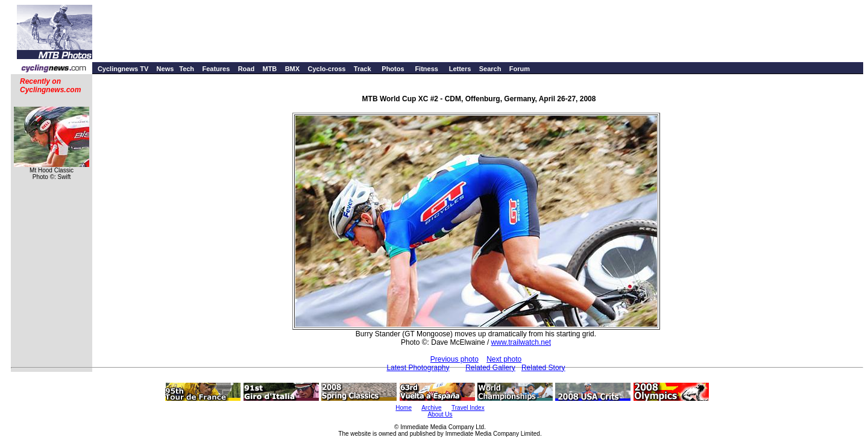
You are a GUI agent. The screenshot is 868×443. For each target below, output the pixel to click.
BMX (292, 69)
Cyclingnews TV (123, 69)
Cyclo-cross (326, 69)
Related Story (543, 368)
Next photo (504, 359)
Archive (431, 408)
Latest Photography (418, 368)
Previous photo (454, 359)
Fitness (426, 69)
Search (490, 69)
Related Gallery (490, 368)
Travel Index (468, 408)
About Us (440, 414)
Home (404, 408)
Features (216, 69)
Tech (187, 69)
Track (363, 69)
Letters (460, 69)
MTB (269, 69)
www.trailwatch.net (521, 342)
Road (247, 69)
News (165, 69)
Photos (393, 69)
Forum (520, 69)
